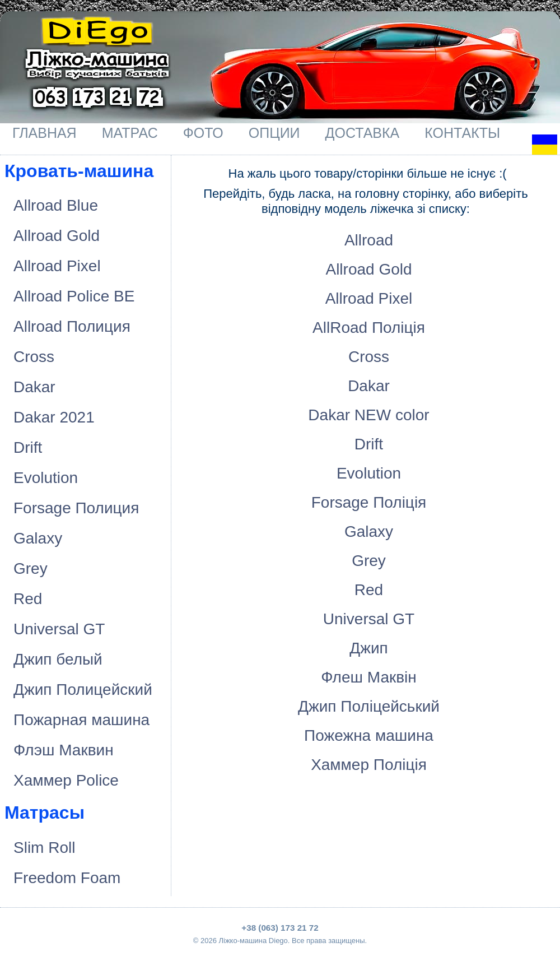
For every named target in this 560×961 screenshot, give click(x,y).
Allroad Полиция (72, 326)
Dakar (34, 387)
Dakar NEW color (368, 415)
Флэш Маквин (64, 750)
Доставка (363, 133)
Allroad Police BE (74, 296)
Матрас (130, 133)
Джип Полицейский (83, 690)
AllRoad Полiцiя (369, 328)
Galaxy (38, 538)
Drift (28, 447)
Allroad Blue (56, 205)
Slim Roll (44, 848)
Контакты (462, 133)
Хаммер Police (66, 780)
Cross (34, 357)
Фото (203, 133)
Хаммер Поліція (369, 765)
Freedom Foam (67, 878)
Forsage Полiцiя (369, 502)
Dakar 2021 (54, 417)
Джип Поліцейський (369, 706)
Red (28, 599)
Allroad (369, 240)
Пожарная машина (81, 720)
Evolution (46, 478)
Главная (45, 133)
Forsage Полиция (76, 508)
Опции (274, 133)
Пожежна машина (369, 735)
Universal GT (59, 629)
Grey (31, 568)
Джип (369, 648)
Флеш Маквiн (369, 677)
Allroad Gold (57, 236)
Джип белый (58, 659)
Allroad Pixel (57, 266)
